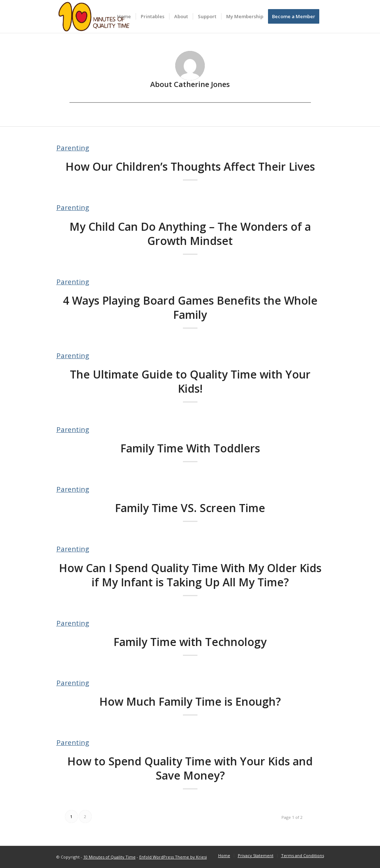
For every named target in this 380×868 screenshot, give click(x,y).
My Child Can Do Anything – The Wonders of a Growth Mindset (190, 234)
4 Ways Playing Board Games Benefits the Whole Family (190, 308)
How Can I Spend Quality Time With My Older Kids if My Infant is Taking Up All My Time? (190, 575)
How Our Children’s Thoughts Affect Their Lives (190, 167)
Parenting (73, 148)
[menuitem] (124, 16)
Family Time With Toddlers (190, 448)
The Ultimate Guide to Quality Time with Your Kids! (190, 381)
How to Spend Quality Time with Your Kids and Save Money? (190, 768)
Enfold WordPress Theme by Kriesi (173, 857)
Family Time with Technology (190, 642)
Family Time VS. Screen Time (190, 508)
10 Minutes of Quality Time (109, 857)
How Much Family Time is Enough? (190, 701)
